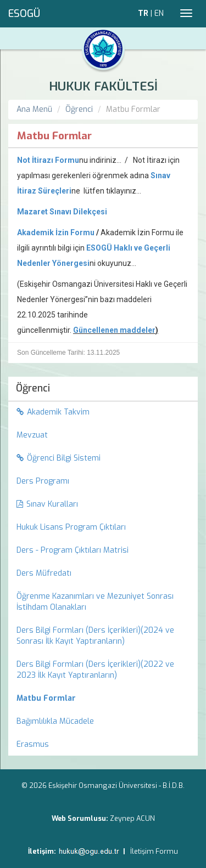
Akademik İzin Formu (56, 232)
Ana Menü (34, 109)
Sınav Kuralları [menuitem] (47, 504)
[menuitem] (103, 699)
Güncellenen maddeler (114, 330)
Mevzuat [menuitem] (32, 435)
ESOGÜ (24, 14)
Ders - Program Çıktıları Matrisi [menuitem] (73, 550)
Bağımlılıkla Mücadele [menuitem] (55, 721)
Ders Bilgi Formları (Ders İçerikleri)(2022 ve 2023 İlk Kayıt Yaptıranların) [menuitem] (95, 670)
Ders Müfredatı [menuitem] (44, 573)
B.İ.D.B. (174, 785)
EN (159, 13)
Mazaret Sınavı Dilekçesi (62, 212)
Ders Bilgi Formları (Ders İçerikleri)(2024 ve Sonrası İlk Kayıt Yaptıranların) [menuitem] (95, 636)
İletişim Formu (154, 851)
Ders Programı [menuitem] (43, 481)
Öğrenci (79, 109)
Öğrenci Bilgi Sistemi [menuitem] (59, 458)
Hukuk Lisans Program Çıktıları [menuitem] (71, 527)
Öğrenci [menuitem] (33, 388)
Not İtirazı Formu (48, 160)
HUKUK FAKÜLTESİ (103, 86)
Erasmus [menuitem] (33, 744)
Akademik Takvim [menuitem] (53, 412)
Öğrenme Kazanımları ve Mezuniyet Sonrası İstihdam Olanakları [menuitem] (95, 602)
